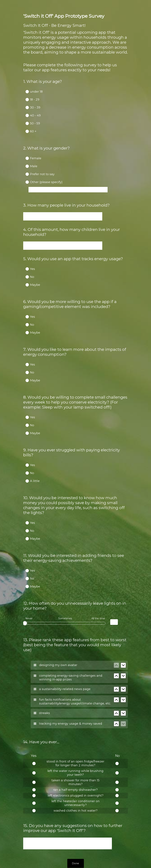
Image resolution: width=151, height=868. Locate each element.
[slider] (25, 596)
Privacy (68, 860)
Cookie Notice (80, 860)
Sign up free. (92, 844)
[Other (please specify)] (68, 187)
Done (75, 825)
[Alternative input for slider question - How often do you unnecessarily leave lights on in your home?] (114, 595)
